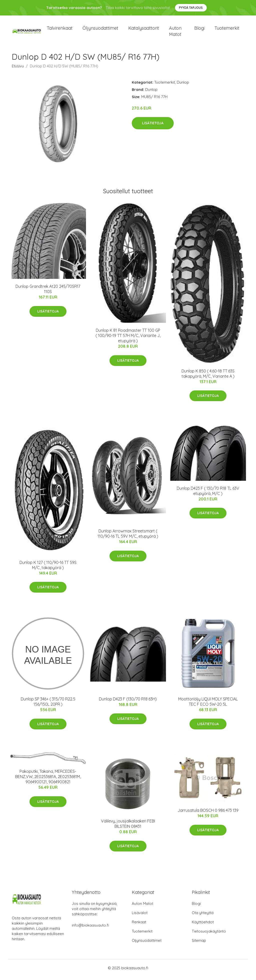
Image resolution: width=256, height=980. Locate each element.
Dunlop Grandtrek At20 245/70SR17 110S (48, 292)
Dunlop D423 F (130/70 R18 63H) (128, 702)
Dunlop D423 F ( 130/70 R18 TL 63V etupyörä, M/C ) (208, 494)
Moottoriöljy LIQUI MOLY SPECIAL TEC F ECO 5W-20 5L (208, 705)
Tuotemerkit (227, 30)
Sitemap (199, 944)
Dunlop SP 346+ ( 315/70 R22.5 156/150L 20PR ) (48, 705)
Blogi (199, 30)
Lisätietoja (153, 127)
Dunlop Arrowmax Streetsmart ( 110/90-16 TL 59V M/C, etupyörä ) (128, 537)
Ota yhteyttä (203, 916)
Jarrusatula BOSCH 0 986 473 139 (208, 814)
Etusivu (18, 70)
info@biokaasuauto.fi (90, 929)
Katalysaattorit (144, 30)
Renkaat (139, 925)
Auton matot (175, 33)
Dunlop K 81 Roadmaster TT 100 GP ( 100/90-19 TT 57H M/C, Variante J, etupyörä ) (128, 339)
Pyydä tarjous (191, 8)
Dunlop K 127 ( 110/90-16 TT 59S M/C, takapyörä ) (48, 569)
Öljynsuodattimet (100, 30)
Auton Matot (142, 907)
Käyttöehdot (203, 925)
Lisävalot (140, 916)
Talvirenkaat (60, 30)
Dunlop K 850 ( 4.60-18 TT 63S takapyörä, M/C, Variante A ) (208, 377)
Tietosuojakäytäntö (209, 935)
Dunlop (183, 86)
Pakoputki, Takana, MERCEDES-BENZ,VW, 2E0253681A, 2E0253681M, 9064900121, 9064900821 (48, 780)
